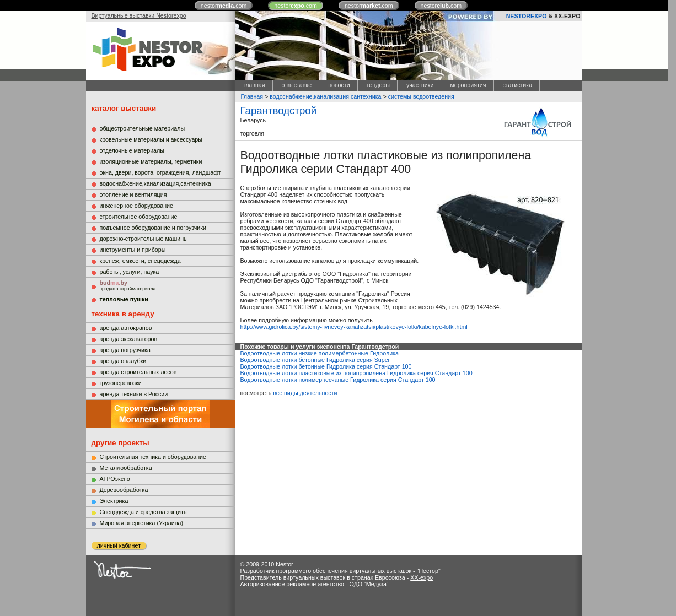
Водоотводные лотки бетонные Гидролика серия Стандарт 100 (326, 366)
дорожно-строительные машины (144, 239)
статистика (518, 85)
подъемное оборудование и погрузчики (153, 228)
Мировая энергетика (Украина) (142, 523)
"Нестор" (429, 571)
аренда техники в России (134, 394)
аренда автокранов (126, 328)
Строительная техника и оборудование (153, 457)
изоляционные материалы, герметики (151, 161)
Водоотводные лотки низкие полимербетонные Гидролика (320, 353)
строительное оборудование (139, 217)
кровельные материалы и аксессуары (151, 139)
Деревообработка (124, 490)
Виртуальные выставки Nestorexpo (139, 15)
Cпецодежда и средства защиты (144, 512)
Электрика (114, 501)
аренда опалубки (123, 361)
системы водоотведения (421, 96)
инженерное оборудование (136, 206)
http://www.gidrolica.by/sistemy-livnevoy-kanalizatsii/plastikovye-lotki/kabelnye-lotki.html (354, 327)
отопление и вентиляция (133, 194)
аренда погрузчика (125, 350)
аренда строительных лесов (138, 372)
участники (420, 85)
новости (339, 85)
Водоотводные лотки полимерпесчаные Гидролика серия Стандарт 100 (338, 380)
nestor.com (224, 6)
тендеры (378, 85)
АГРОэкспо (115, 479)
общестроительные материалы (143, 128)
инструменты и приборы (133, 250)
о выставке (297, 85)
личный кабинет (119, 545)
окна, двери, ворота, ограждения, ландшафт (160, 172)
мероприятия (468, 85)
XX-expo (422, 577)
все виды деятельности (305, 393)
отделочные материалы (132, 150)
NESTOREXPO (527, 16)
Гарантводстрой (279, 110)
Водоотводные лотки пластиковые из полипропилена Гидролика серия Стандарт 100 (356, 373)
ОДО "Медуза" (369, 584)
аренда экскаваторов (129, 339)
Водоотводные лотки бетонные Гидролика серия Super (315, 360)
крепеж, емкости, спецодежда (140, 261)
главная (254, 85)
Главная (252, 96)
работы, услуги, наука (130, 272)
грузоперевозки (121, 383)
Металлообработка (126, 468)
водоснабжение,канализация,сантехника (155, 183)
